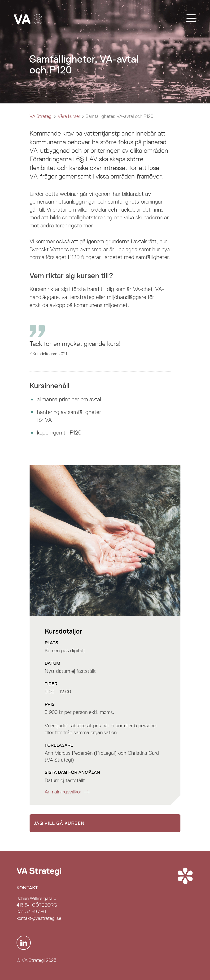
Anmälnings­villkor (63, 792)
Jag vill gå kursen (59, 823)
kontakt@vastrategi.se (39, 918)
